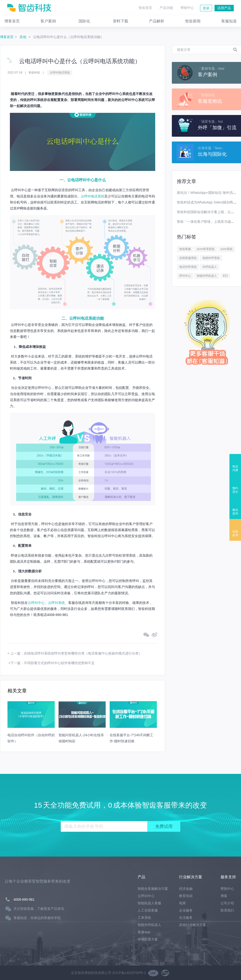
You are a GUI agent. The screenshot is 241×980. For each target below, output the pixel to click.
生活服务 (186, 918)
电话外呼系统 (188, 267)
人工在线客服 (148, 910)
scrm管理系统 (206, 249)
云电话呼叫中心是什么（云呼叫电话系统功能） (68, 37)
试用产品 (224, 8)
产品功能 (166, 8)
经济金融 (186, 889)
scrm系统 (227, 249)
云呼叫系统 (56, 603)
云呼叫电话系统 (60, 73)
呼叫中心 (185, 276)
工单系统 (144, 918)
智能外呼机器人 (207, 276)
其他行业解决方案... (194, 925)
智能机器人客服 (149, 903)
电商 (182, 903)
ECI (225, 276)
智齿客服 (185, 249)
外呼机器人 (210, 267)
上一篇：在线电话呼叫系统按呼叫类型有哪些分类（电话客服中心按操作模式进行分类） (76, 653)
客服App (144, 932)
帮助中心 (187, 8)
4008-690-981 (24, 899)
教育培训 (186, 896)
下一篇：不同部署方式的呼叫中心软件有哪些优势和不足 (53, 663)
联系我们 (227, 910)
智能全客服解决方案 (153, 889)
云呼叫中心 (36, 603)
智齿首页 (145, 8)
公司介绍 (227, 903)
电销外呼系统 (211, 258)
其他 (23, 37)
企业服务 (186, 910)
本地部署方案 (148, 939)
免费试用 (164, 826)
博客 (224, 896)
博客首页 (7, 37)
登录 (206, 8)
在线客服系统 (188, 258)
